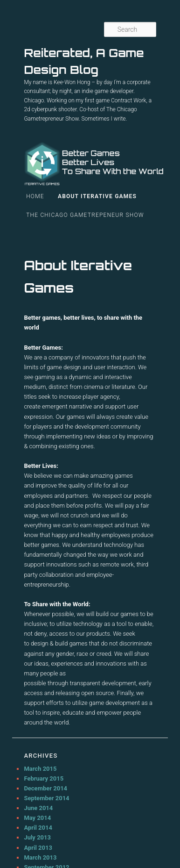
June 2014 (38, 808)
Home (35, 196)
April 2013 (38, 848)
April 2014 (38, 828)
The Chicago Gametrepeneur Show (85, 215)
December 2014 (45, 788)
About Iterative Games (97, 196)
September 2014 (46, 798)
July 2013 (37, 837)
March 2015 (40, 769)
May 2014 (37, 818)
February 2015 (44, 778)
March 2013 (40, 857)
